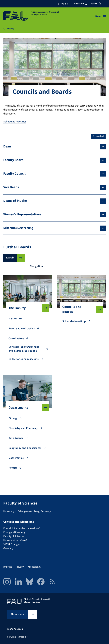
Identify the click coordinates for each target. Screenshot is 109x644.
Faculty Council (14, 174)
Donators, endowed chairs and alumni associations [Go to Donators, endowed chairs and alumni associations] (24, 349)
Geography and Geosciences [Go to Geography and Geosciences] (25, 448)
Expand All (98, 136)
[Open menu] (100, 16)
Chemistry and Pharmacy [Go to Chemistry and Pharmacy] (23, 428)
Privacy (20, 567)
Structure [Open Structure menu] (81, 4)
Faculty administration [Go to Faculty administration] (22, 329)
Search (96, 4)
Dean (7, 146)
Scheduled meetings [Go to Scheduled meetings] (74, 321)
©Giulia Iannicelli (17, 637)
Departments (26, 408)
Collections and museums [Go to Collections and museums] (24, 359)
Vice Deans (11, 187)
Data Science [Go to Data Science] (16, 438)
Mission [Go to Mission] (13, 319)
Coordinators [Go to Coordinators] (16, 338)
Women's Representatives (22, 214)
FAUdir (10, 258)
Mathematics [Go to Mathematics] (16, 458)
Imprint (7, 567)
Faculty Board (13, 160)
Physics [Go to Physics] (13, 468)
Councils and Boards (80, 309)
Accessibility (34, 567)
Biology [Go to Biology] (13, 418)
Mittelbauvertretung (18, 228)
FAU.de (63, 4)
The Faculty (26, 308)
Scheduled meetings (15, 122)
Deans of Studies (15, 201)
